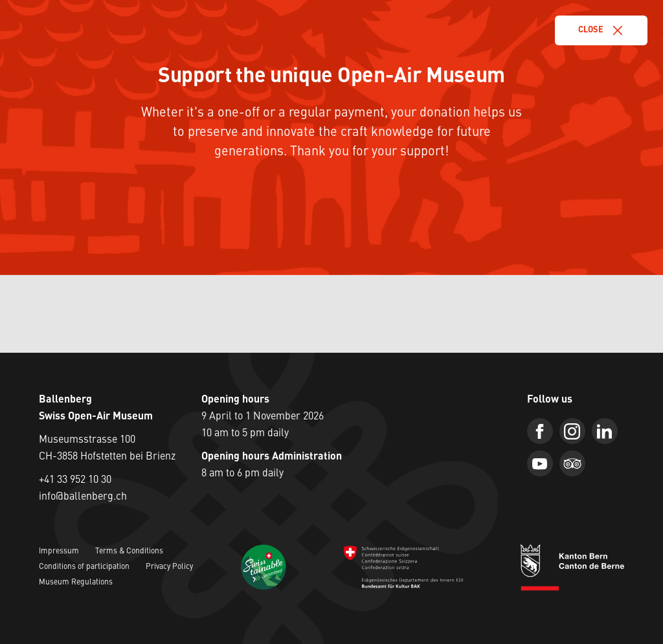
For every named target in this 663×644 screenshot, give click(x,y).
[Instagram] (572, 431)
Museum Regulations (76, 583)
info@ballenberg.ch (83, 497)
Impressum (59, 551)
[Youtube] (540, 463)
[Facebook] (540, 431)
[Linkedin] (605, 431)
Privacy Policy (169, 567)
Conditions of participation (84, 567)
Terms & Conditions (129, 551)
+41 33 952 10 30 (75, 480)
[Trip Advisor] (572, 463)
